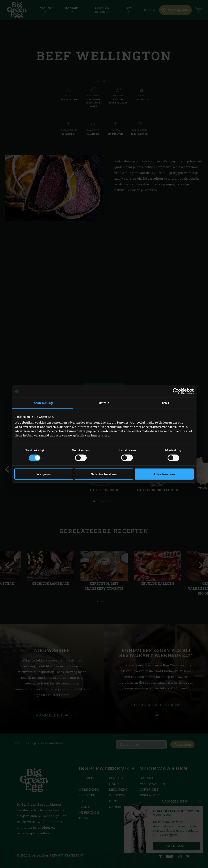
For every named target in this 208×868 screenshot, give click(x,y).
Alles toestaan (164, 474)
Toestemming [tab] (42, 403)
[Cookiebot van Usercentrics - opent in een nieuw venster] (176, 391)
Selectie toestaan (104, 474)
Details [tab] (104, 403)
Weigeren (44, 474)
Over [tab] (166, 403)
